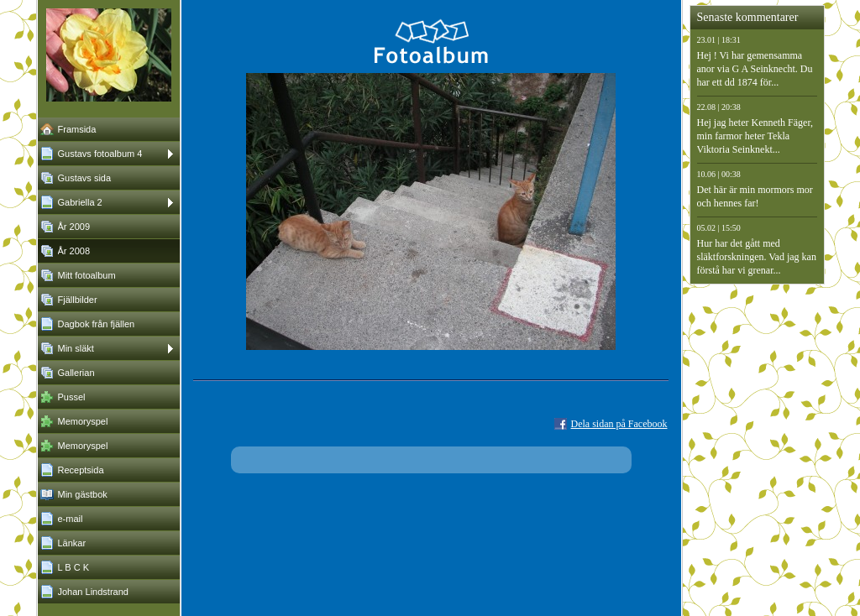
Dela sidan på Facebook (619, 424)
